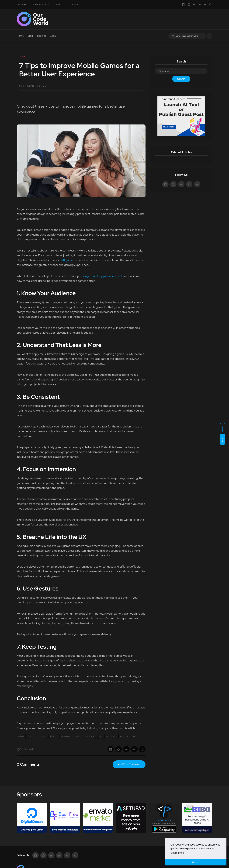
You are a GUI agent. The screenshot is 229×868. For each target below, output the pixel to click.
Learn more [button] (177, 853)
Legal (53, 36)
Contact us (73, 4)
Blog (30, 36)
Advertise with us (41, 4)
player (78, 736)
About (59, 4)
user (31, 736)
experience (66, 736)
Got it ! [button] (196, 862)
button (53, 736)
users (135, 736)
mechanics (111, 736)
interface (41, 736)
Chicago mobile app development (101, 276)
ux (100, 736)
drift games (67, 260)
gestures (124, 736)
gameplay (90, 736)
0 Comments (28, 764)
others (21, 736)
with (21, 4)
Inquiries (41, 36)
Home (20, 36)
